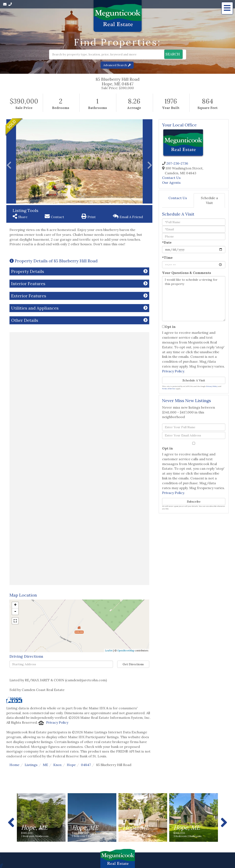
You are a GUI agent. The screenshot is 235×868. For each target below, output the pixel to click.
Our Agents (171, 182)
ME (45, 765)
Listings (31, 765)
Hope (71, 765)
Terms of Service (169, 389)
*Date (167, 242)
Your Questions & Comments (187, 273)
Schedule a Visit (209, 200)
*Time (167, 258)
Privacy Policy (57, 722)
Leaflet (109, 651)
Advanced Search (115, 65)
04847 (86, 765)
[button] (169, 54)
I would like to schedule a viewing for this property (194, 299)
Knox (57, 765)
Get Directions (133, 664)
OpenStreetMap (126, 651)
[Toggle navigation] (227, 8)
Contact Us (171, 178)
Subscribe (194, 502)
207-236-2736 (177, 163)
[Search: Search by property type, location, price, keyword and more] (95, 54)
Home (14, 765)
